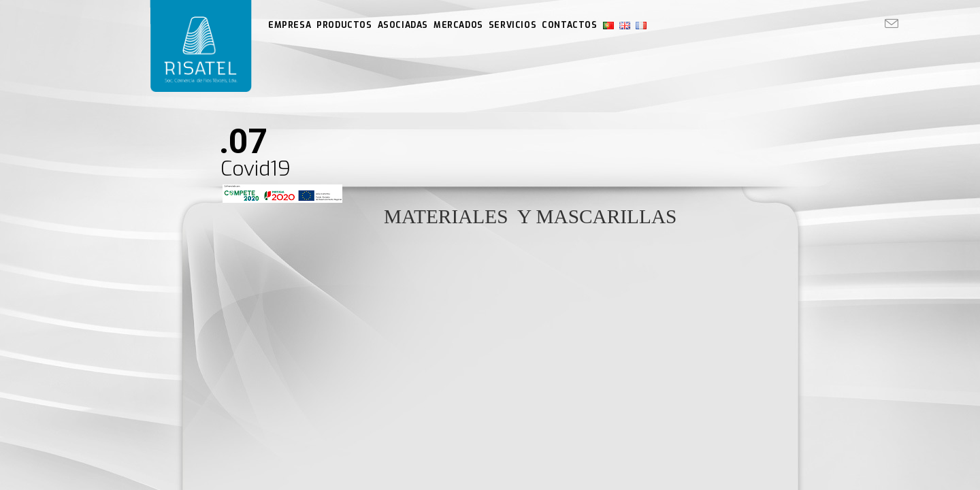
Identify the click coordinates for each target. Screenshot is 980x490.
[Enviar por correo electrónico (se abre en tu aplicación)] (892, 24)
